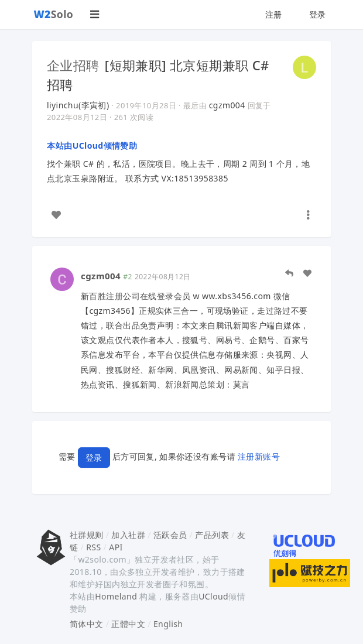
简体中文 (87, 624)
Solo (54, 14)
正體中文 (128, 624)
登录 (318, 14)
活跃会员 (170, 535)
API (116, 547)
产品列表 (212, 535)
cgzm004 (227, 105)
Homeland (116, 596)
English (168, 624)
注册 (274, 14)
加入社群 (128, 535)
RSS (93, 547)
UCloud (213, 596)
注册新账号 (259, 456)
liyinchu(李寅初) (78, 105)
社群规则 (87, 535)
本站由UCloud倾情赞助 (92, 145)
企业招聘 (73, 65)
